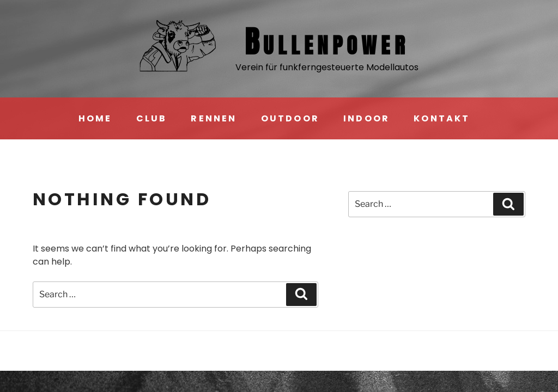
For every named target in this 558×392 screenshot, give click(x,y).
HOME (95, 118)
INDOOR (366, 118)
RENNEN (214, 118)
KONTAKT (442, 118)
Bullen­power (327, 42)
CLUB (152, 118)
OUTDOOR (290, 118)
